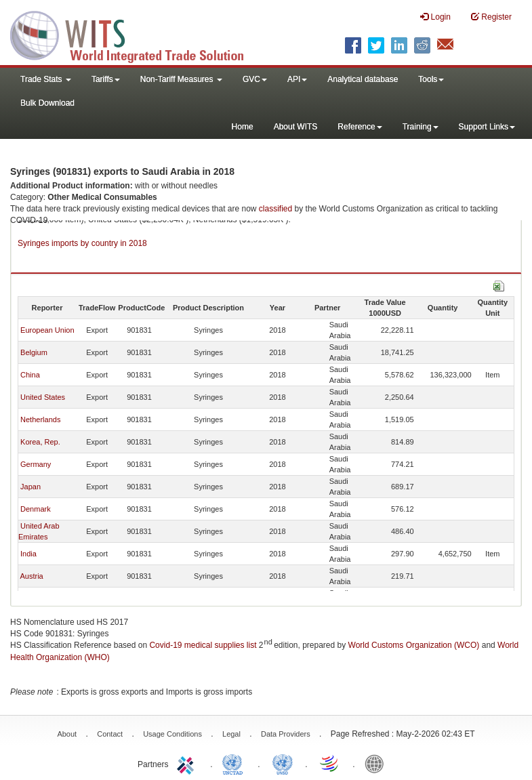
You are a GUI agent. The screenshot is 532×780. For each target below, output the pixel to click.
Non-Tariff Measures (181, 79)
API (297, 79)
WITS (136, 34)
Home (243, 127)
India (28, 554)
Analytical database (363, 79)
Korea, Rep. (40, 442)
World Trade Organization (330, 763)
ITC (188, 763)
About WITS (296, 127)
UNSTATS (283, 763)
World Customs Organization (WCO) (414, 645)
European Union (47, 330)
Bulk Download (47, 103)
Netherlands (40, 419)
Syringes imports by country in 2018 (82, 243)
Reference (360, 127)
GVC (255, 79)
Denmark (36, 509)
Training (421, 127)
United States (43, 397)
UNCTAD (235, 763)
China (30, 375)
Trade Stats (46, 79)
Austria (31, 576)
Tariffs (106, 79)
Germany (36, 464)
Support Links (487, 127)
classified (275, 209)
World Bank (377, 763)
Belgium (34, 352)
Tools (431, 79)
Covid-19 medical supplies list (203, 645)
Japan (30, 487)
